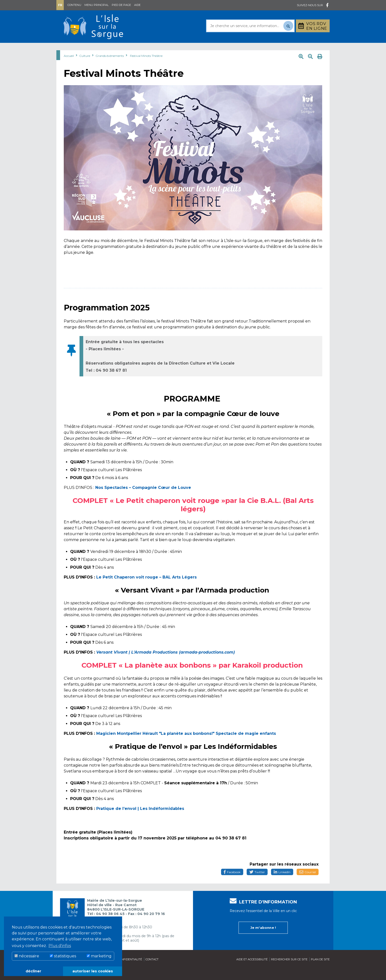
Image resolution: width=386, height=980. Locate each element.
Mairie (71, 49)
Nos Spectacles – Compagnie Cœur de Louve (143, 500)
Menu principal (96, 5)
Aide (137, 5)
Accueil (69, 68)
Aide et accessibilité (252, 971)
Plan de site (320, 971)
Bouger (252, 49)
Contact (152, 971)
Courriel (308, 884)
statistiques (63, 956)
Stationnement (305, 49)
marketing (99, 956)
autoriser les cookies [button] (93, 971)
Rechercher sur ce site (289, 971)
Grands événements (110, 68)
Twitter (257, 884)
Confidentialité (130, 971)
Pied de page (121, 5)
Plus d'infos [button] (60, 946)
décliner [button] (33, 971)
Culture (220, 49)
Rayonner (147, 49)
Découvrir (184, 49)
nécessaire (27, 956)
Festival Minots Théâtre (146, 68)
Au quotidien (107, 49)
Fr (60, 5)
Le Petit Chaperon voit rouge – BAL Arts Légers (146, 589)
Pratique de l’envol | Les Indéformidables (140, 821)
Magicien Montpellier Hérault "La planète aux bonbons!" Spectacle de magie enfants (186, 746)
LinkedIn (282, 884)
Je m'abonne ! (263, 939)
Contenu (74, 5)
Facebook (232, 884)
